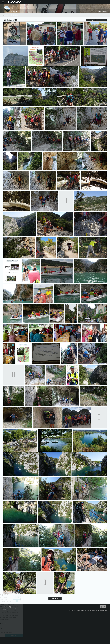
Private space (102, 12)
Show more (55, 599)
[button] (5, 635)
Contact (6, 609)
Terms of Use (7, 606)
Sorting (101, 20)
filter (91, 20)
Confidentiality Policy (10, 608)
